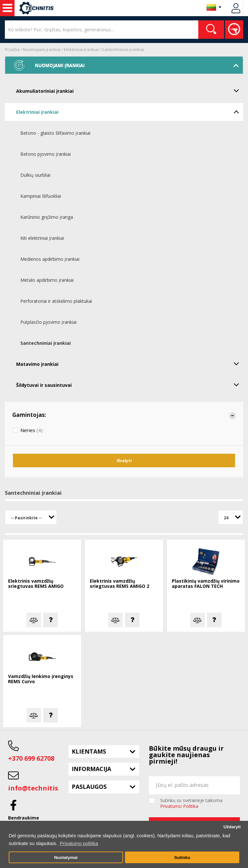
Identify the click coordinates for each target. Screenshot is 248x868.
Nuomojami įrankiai (42, 49)
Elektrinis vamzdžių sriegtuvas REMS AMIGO (36, 584)
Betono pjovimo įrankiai (46, 154)
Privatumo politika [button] (79, 843)
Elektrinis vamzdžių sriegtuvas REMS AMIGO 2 (119, 584)
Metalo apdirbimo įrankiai (47, 280)
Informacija (91, 769)
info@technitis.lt (37, 788)
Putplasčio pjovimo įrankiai (48, 322)
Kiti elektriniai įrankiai (42, 238)
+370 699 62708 (31, 758)
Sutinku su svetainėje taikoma (191, 803)
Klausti (51, 620)
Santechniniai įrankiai (123, 49)
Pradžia (12, 49)
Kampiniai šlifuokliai (41, 196)
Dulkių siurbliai (35, 175)
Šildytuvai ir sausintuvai (130, 385)
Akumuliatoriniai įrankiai (130, 90)
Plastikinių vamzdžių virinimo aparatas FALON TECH (206, 584)
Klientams (89, 751)
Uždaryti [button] (232, 827)
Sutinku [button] (182, 857)
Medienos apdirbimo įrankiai (50, 259)
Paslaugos (89, 787)
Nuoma (7, 8)
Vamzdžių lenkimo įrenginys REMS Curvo (41, 679)
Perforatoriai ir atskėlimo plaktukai (56, 301)
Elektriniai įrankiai (81, 49)
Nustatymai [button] (66, 857)
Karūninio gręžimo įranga (47, 217)
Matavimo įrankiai (130, 364)
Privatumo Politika (179, 806)
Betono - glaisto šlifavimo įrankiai (55, 133)
